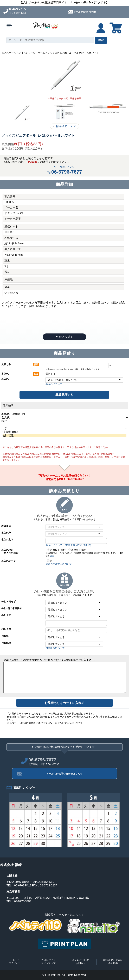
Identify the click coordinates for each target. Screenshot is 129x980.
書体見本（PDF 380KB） (79, 545)
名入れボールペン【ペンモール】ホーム (23, 53)
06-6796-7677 (18, 9)
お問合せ (81, 963)
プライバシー (16, 963)
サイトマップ (48, 963)
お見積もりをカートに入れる (64, 703)
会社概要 (113, 963)
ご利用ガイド (48, 960)
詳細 (53, 556)
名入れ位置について (66, 126)
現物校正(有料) (78, 550)
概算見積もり (64, 395)
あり (51, 561)
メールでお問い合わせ (85, 12)
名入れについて (54, 384)
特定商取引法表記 (113, 960)
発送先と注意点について (59, 564)
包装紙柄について (55, 648)
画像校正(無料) (57, 550)
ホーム (16, 960)
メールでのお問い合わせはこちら (64, 774)
